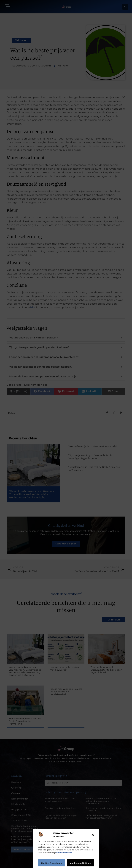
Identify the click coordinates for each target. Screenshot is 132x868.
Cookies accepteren (51, 863)
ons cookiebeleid (64, 853)
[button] (93, 835)
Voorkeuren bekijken (81, 863)
